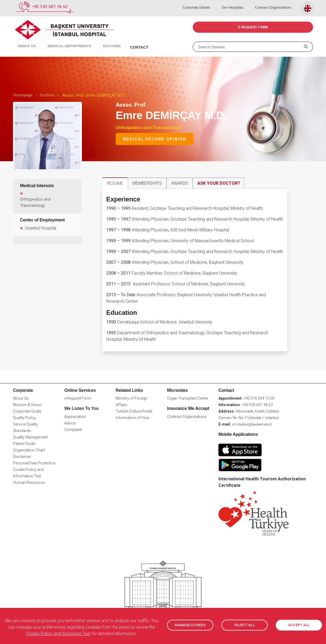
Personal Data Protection (34, 463)
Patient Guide (24, 444)
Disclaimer (22, 457)
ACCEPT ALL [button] (299, 625)
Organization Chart (29, 450)
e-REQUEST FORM (253, 27)
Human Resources (29, 483)
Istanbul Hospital (37, 228)
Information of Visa (132, 418)
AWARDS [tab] (180, 183)
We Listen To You (81, 408)
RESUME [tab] (115, 183)
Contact (124, 41)
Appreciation (75, 417)
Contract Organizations (273, 3)
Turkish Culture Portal (134, 411)
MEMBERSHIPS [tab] (147, 183)
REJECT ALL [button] (245, 625)
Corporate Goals (27, 411)
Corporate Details (204, 3)
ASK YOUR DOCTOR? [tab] (219, 183)
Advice (70, 423)
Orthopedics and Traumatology (149, 128)
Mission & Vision (27, 405)
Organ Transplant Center (188, 398)
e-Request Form (78, 398)
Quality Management (30, 437)
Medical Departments (61, 41)
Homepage (23, 95)
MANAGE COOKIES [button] (190, 625)
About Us (24, 41)
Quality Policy (24, 418)
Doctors (100, 41)
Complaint (73, 430)
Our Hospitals (236, 3)
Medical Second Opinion (154, 139)
